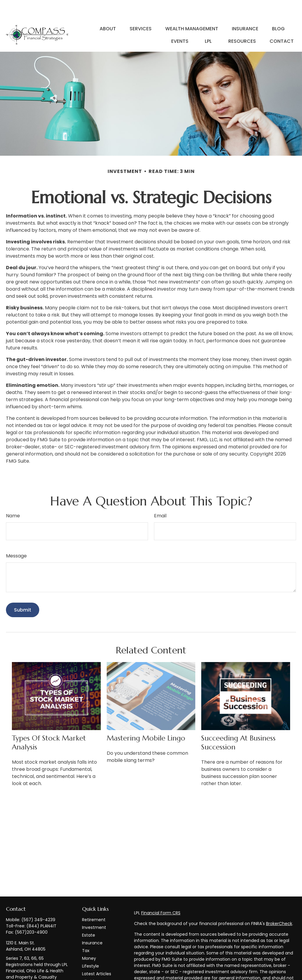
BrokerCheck (279, 906)
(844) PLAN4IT (41, 908)
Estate (89, 917)
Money (89, 940)
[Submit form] (23, 592)
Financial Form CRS (161, 895)
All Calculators (97, 971)
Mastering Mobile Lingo (146, 720)
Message (16, 538)
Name (13, 498)
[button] (108, 11)
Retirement (94, 902)
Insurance (92, 925)
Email (160, 498)
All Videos (92, 964)
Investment (94, 910)
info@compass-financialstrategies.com (31, 973)
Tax (86, 933)
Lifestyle (91, 948)
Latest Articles (97, 956)
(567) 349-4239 (38, 902)
